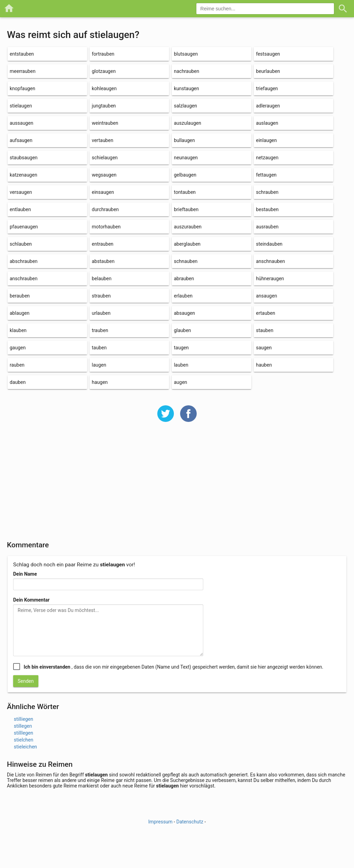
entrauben (103, 244)
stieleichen (25, 747)
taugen (181, 348)
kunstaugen (187, 88)
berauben (20, 296)
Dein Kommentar (31, 600)
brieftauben (186, 209)
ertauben (265, 313)
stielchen (24, 740)
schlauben (21, 244)
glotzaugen (104, 71)
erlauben (183, 296)
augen (180, 382)
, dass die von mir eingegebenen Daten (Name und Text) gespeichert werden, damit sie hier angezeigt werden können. (173, 667)
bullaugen (184, 140)
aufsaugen (21, 140)
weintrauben (105, 123)
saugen (264, 348)
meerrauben (23, 71)
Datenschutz (190, 822)
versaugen (21, 192)
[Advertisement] (177, 486)
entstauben (22, 54)
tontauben (185, 192)
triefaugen (267, 88)
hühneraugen (270, 279)
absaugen (184, 313)
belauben (101, 279)
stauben (264, 330)
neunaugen (186, 158)
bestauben (267, 209)
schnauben (186, 261)
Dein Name (25, 574)
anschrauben (24, 279)
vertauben (102, 140)
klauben (18, 330)
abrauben (184, 279)
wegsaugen (104, 175)
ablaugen (20, 313)
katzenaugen (24, 175)
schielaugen (105, 158)
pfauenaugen (24, 227)
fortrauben (103, 54)
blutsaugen (186, 54)
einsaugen (103, 192)
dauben (18, 382)
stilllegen (24, 733)
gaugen (18, 348)
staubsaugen (24, 158)
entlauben (20, 209)
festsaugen (268, 54)
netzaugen (267, 158)
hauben (264, 365)
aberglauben (187, 244)
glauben (183, 330)
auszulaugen (188, 123)
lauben (181, 365)
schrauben (267, 192)
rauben (17, 365)
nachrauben (187, 71)
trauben (100, 330)
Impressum (160, 822)
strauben (101, 296)
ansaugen (266, 296)
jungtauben (104, 106)
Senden (26, 681)
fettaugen (266, 175)
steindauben (269, 244)
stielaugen (21, 106)
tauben (99, 348)
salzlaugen (185, 106)
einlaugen (266, 140)
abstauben (103, 261)
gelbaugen (185, 175)
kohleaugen (104, 88)
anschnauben (270, 261)
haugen (100, 382)
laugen (99, 365)
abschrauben (24, 261)
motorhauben (106, 227)
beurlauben (268, 71)
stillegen (23, 726)
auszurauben (188, 227)
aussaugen (21, 123)
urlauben (101, 313)
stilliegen (24, 719)
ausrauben (267, 227)
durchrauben (105, 209)
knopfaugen (22, 88)
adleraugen (268, 106)
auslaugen (267, 123)
